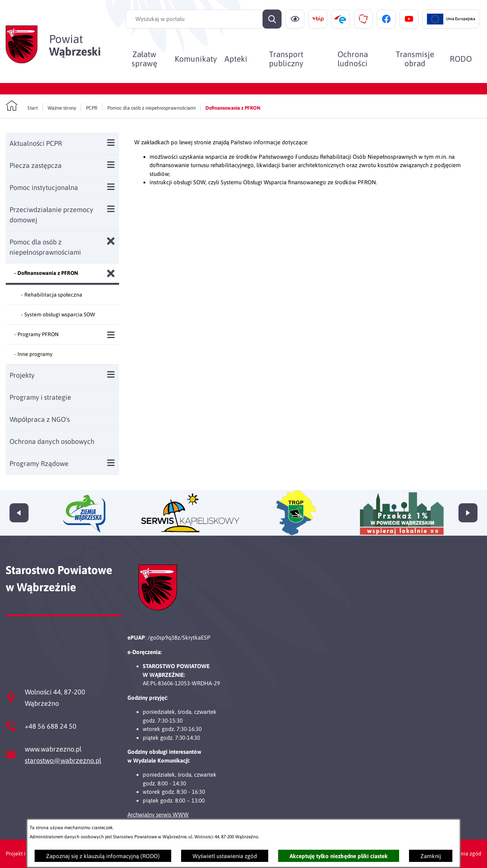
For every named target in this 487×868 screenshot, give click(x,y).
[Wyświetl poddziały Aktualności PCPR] (111, 143)
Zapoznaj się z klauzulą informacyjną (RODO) (103, 856)
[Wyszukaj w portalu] (204, 19)
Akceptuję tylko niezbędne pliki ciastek (339, 856)
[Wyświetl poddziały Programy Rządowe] (111, 463)
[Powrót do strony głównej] (22, 106)
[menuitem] (144, 59)
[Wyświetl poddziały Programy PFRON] (111, 335)
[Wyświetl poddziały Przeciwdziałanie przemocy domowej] (111, 209)
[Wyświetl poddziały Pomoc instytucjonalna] (111, 187)
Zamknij (431, 856)
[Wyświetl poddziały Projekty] (111, 374)
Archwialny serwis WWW (158, 815)
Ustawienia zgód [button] (461, 854)
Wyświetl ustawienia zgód (225, 856)
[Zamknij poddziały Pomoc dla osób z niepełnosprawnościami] (111, 241)
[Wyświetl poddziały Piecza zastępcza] (111, 165)
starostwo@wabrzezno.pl (63, 760)
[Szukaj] (272, 19)
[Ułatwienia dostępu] (295, 19)
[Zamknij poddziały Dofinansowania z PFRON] (111, 274)
